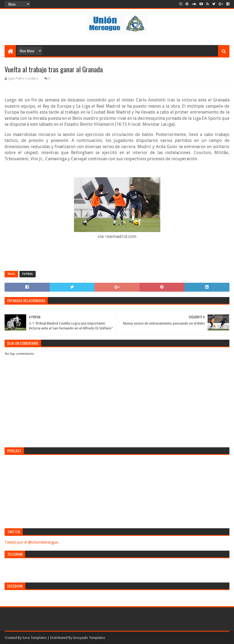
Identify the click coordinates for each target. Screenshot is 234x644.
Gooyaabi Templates (89, 638)
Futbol (28, 274)
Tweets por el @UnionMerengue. (32, 542)
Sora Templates (35, 638)
